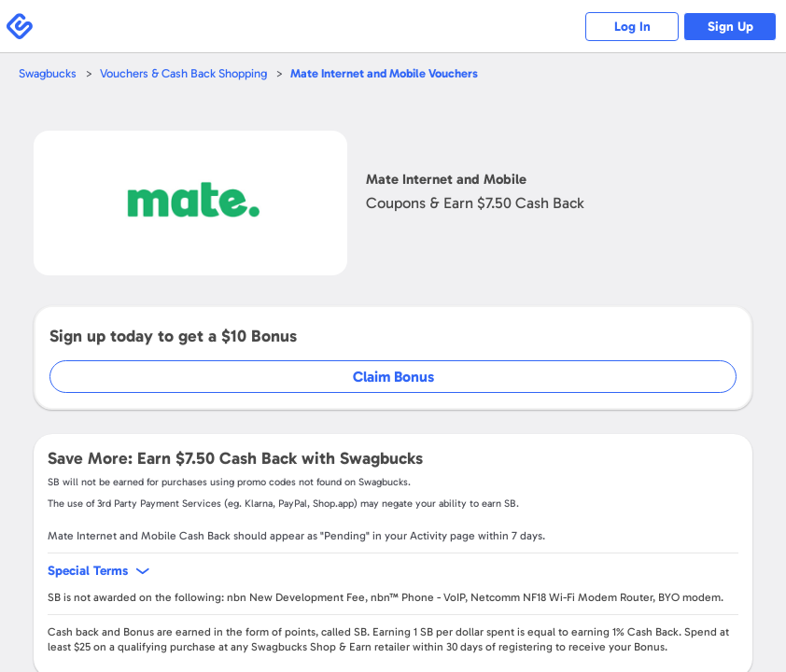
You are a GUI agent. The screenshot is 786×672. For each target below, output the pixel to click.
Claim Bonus (393, 377)
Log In (632, 27)
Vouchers (384, 73)
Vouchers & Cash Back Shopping (183, 73)
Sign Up (730, 27)
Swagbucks (48, 73)
